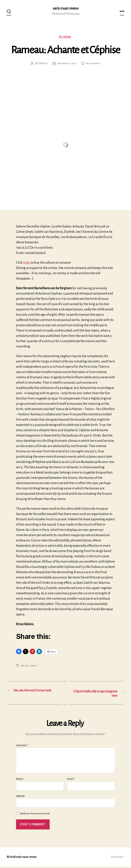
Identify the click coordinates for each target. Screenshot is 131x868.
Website (20, 797)
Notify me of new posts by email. (35, 815)
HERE (27, 263)
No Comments (94, 64)
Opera (34, 666)
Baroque (25, 666)
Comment (22, 747)
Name (20, 780)
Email (71, 780)
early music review (65, 9)
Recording (66, 38)
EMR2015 (42, 64)
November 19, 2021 (66, 64)
